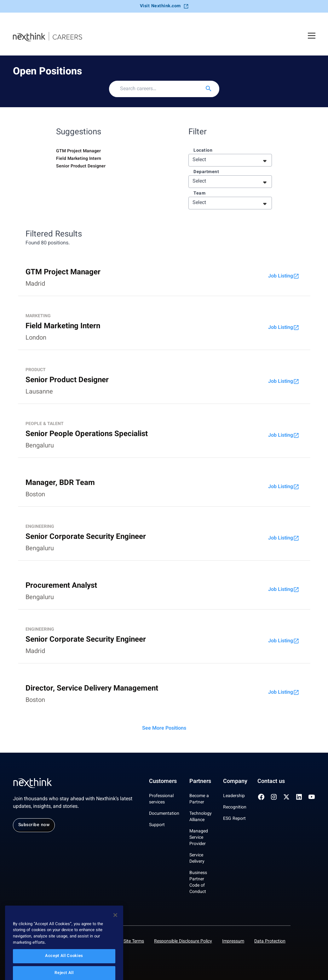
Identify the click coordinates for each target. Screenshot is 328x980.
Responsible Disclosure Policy (183, 942)
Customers (163, 782)
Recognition (235, 808)
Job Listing (284, 276)
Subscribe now (34, 825)
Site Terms (134, 942)
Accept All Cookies (64, 967)
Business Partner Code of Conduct (198, 883)
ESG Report (234, 819)
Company (235, 782)
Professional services (161, 799)
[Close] (115, 925)
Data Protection (270, 942)
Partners (200, 782)
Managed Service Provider (199, 838)
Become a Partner (199, 799)
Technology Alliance (201, 817)
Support (157, 825)
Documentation (164, 814)
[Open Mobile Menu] (312, 37)
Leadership (234, 796)
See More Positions (164, 729)
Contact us (271, 782)
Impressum (233, 942)
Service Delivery (197, 859)
